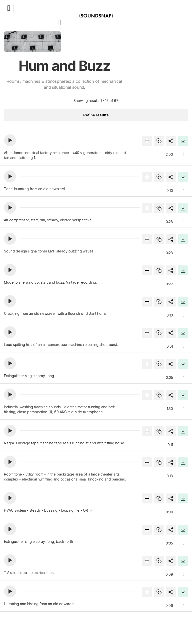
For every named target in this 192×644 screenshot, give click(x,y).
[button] (10, 140)
